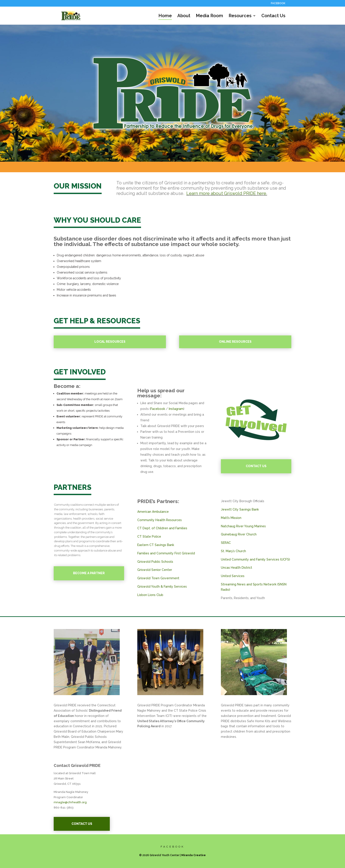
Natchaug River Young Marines (243, 526)
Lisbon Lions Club (150, 595)
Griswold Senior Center (155, 570)
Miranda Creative (194, 855)
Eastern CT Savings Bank (156, 545)
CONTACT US (256, 466)
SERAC (226, 543)
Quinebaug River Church (239, 534)
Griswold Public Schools (155, 562)
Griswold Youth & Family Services (162, 587)
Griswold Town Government (158, 578)
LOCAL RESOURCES (110, 342)
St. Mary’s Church (233, 551)
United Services (233, 576)
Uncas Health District (237, 568)
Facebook (158, 409)
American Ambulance (153, 512)
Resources (240, 16)
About (184, 16)
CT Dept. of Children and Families (162, 528)
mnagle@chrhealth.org (70, 802)
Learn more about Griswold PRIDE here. (227, 193)
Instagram (176, 409)
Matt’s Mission (231, 518)
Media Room (209, 16)
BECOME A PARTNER (89, 573)
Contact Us (273, 16)
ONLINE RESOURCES (235, 342)
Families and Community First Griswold (166, 553)
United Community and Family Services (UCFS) (255, 559)
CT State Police (149, 537)
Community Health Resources (160, 520)
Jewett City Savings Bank (240, 509)
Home (165, 16)
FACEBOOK (278, 3)
